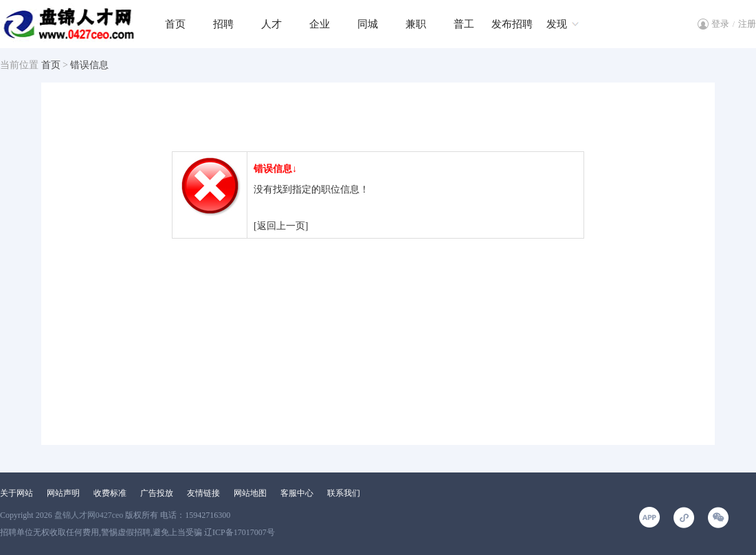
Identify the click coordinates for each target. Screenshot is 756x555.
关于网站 (16, 493)
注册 (747, 24)
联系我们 (344, 493)
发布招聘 (512, 24)
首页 (175, 24)
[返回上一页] (281, 226)
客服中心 (297, 493)
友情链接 (203, 493)
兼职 (416, 24)
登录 (720, 24)
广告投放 (157, 493)
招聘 (223, 24)
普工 (464, 24)
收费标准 (110, 493)
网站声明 (63, 493)
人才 (271, 24)
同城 (368, 24)
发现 (557, 24)
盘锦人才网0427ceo (89, 515)
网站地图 (250, 493)
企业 (320, 24)
